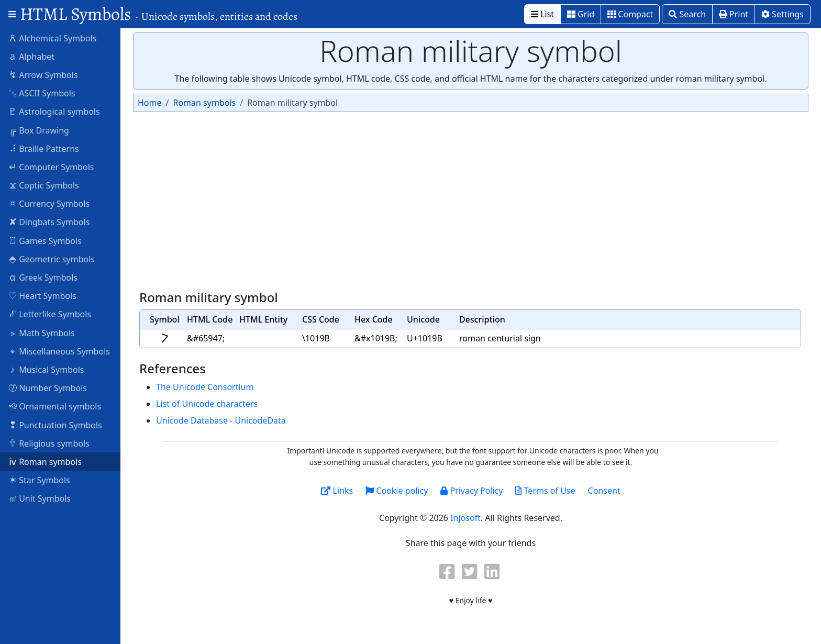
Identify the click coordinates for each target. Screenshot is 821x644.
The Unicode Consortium (205, 387)
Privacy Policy (471, 491)
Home (150, 103)
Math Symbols (42, 332)
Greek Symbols (43, 277)
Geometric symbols (52, 259)
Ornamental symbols (55, 406)
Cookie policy (397, 491)
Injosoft (465, 518)
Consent (604, 491)
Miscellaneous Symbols (59, 351)
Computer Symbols (51, 166)
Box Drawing (39, 130)
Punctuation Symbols (55, 425)
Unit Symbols (40, 498)
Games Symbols (45, 240)
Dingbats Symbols (49, 221)
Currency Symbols (49, 203)
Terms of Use (545, 491)
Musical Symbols (46, 369)
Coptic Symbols (44, 185)
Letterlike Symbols (50, 314)
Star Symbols (39, 480)
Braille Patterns (44, 148)
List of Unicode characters (207, 404)
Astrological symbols (54, 111)
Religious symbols (49, 443)
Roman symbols (45, 461)
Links (337, 491)
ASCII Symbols (42, 93)
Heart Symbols (42, 295)
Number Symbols (48, 387)
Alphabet (31, 56)
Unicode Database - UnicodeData (221, 420)
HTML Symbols (159, 14)
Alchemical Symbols (52, 38)
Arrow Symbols (43, 74)
